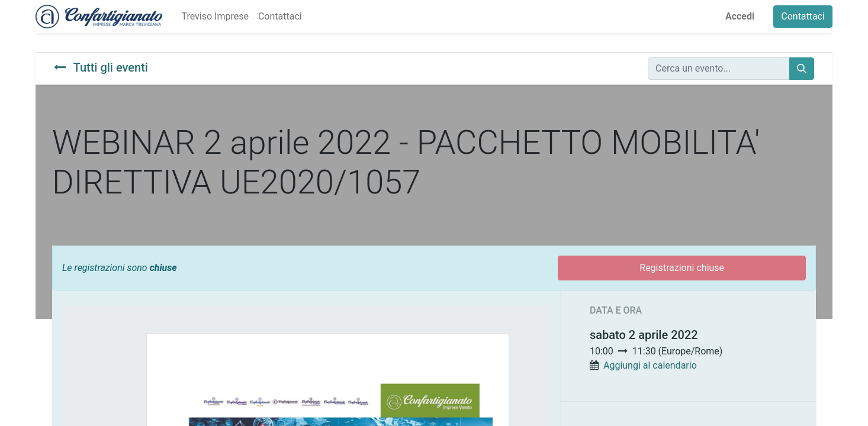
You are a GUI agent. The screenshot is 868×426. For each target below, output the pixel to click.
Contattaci (803, 16)
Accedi (740, 16)
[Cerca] (802, 69)
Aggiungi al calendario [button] (650, 365)
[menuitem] (215, 17)
